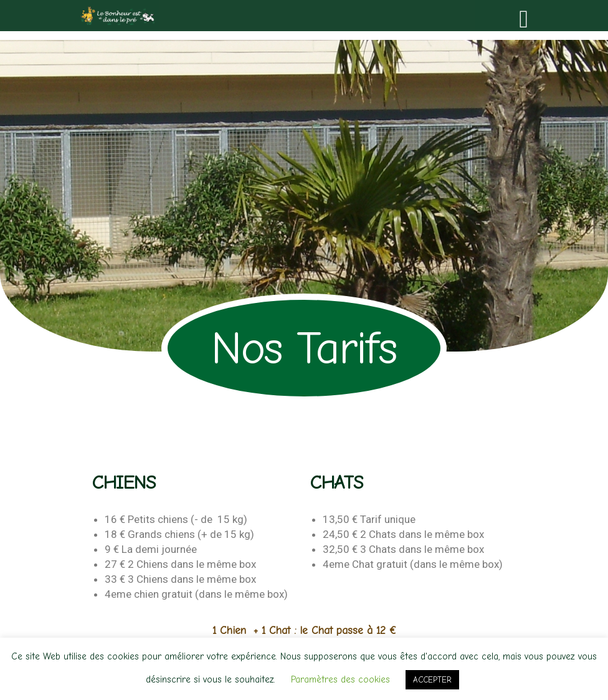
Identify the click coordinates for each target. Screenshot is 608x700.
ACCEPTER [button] (432, 680)
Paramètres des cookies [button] (340, 679)
